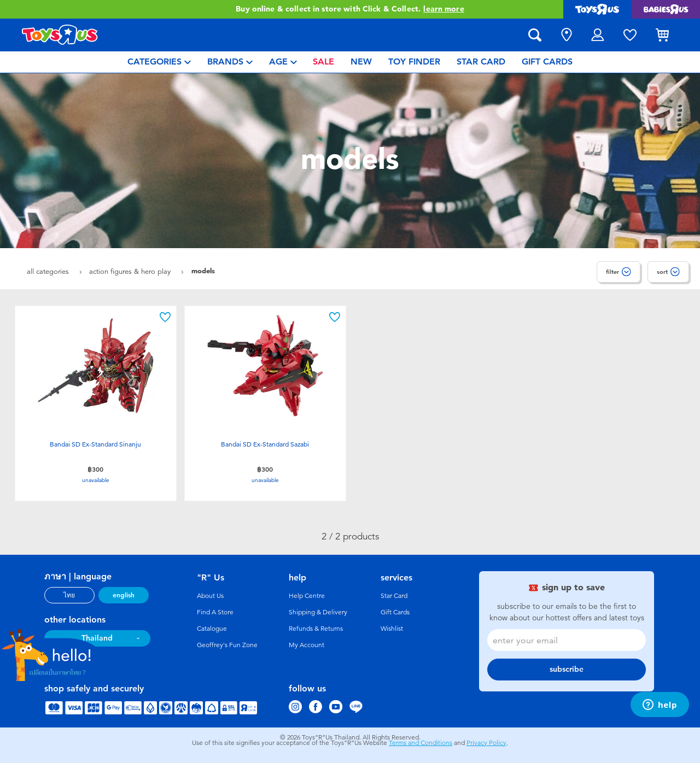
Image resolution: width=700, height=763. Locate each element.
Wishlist (392, 629)
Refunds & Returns (316, 629)
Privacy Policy (486, 743)
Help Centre (307, 596)
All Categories (49, 271)
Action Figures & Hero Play (131, 271)
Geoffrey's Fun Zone (227, 645)
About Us (210, 596)
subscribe (567, 669)
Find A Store (215, 612)
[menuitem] (159, 62)
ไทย (69, 595)
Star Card (394, 596)
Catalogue (212, 629)
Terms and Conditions (421, 743)
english (124, 595)
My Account (307, 645)
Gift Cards (395, 612)
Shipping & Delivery (318, 612)
